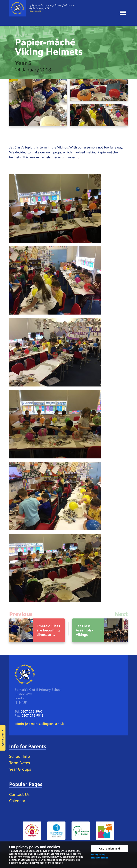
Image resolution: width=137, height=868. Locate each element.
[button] (123, 13)
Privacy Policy (98, 855)
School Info (20, 756)
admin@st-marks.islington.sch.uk (39, 724)
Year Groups (20, 769)
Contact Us (19, 794)
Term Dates (19, 763)
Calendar (17, 801)
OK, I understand (110, 849)
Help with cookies (100, 858)
